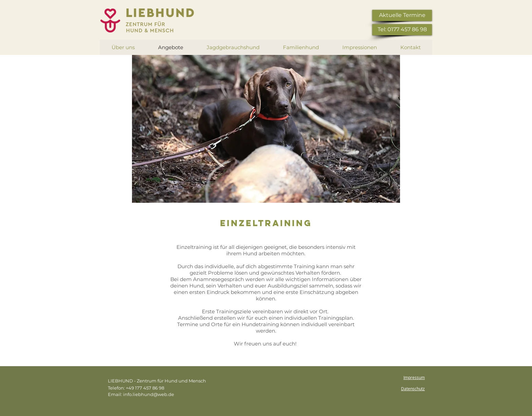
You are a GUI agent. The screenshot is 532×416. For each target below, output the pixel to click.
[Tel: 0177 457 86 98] (402, 30)
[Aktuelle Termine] (402, 15)
